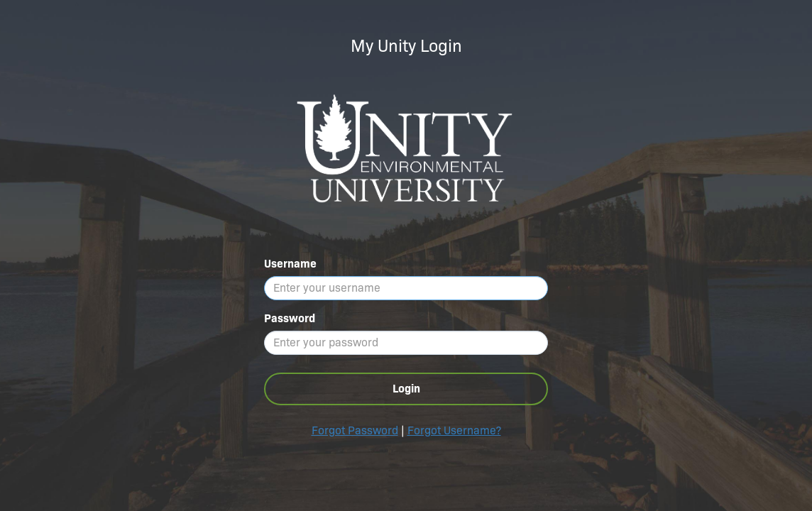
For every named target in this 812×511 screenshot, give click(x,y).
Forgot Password (355, 430)
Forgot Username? (454, 430)
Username (290, 264)
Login (406, 389)
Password (290, 318)
